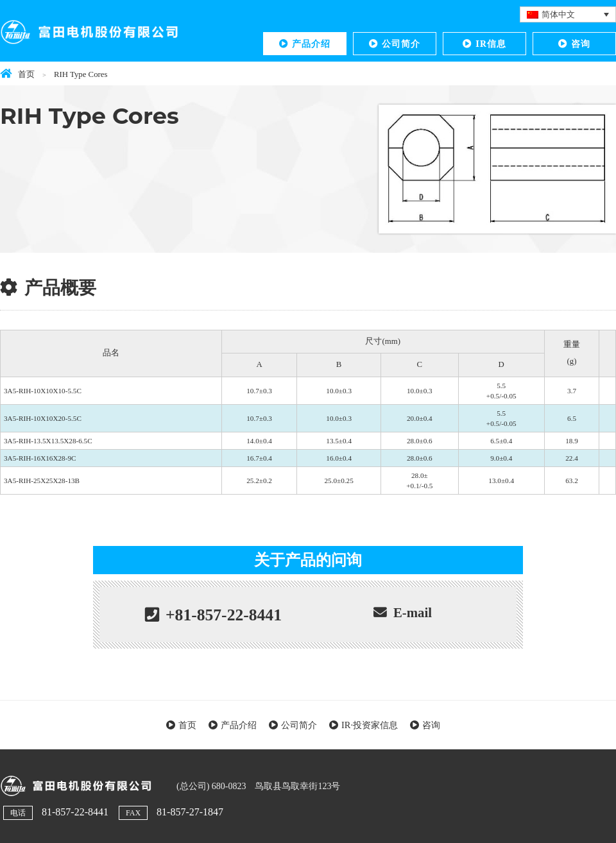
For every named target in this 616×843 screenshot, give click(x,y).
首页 (187, 725)
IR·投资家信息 (370, 725)
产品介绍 (311, 43)
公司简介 (401, 43)
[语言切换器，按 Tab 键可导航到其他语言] (568, 14)
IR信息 (491, 43)
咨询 (581, 43)
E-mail (413, 612)
